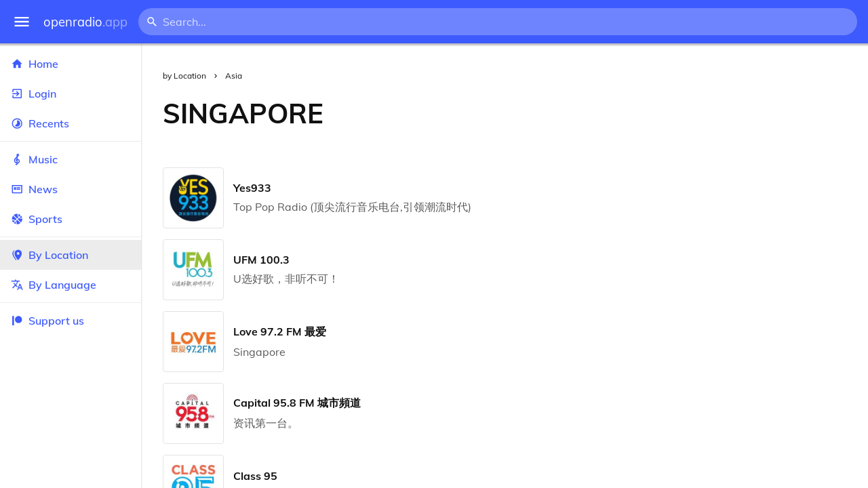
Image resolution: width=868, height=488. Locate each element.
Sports (71, 219)
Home (71, 64)
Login (71, 94)
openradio (85, 22)
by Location (184, 76)
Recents (71, 123)
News (71, 189)
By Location (71, 255)
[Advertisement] (607, 113)
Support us (47, 321)
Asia (234, 76)
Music (71, 159)
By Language (71, 285)
